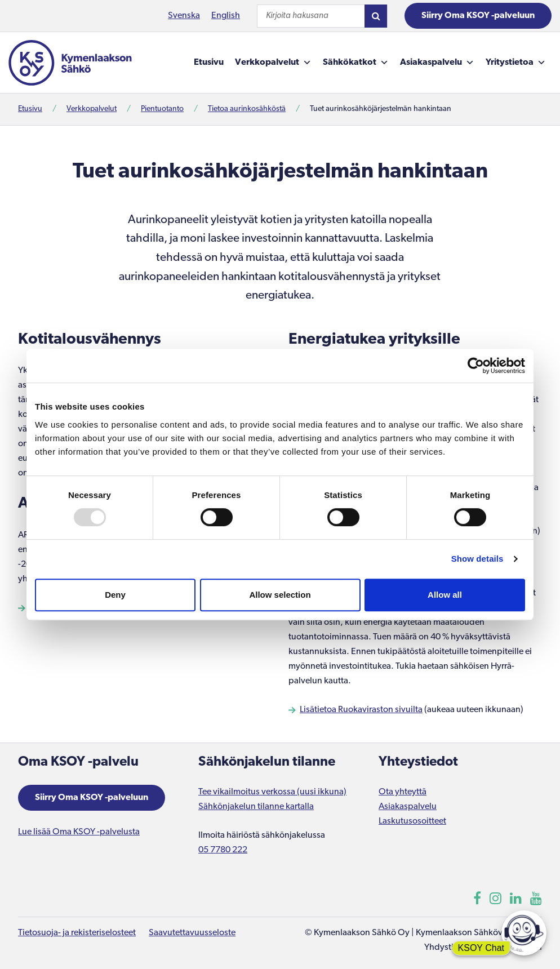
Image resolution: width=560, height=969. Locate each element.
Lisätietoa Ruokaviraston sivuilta (361, 710)
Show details (477, 559)
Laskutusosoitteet (412, 821)
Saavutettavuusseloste (192, 933)
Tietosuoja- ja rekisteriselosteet (77, 933)
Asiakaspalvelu (437, 63)
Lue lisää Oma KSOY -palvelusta (79, 832)
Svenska (184, 16)
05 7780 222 (223, 850)
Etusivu (209, 63)
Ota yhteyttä (403, 792)
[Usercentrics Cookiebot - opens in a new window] (476, 366)
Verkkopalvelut (273, 63)
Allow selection (280, 595)
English (226, 16)
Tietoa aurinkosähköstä (247, 109)
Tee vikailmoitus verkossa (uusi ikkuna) (272, 792)
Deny (115, 595)
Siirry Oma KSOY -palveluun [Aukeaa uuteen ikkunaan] (92, 798)
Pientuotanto (162, 109)
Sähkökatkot (356, 63)
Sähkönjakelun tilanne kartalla (256, 807)
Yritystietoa (516, 63)
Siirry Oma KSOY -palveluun (478, 16)
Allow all (445, 595)
